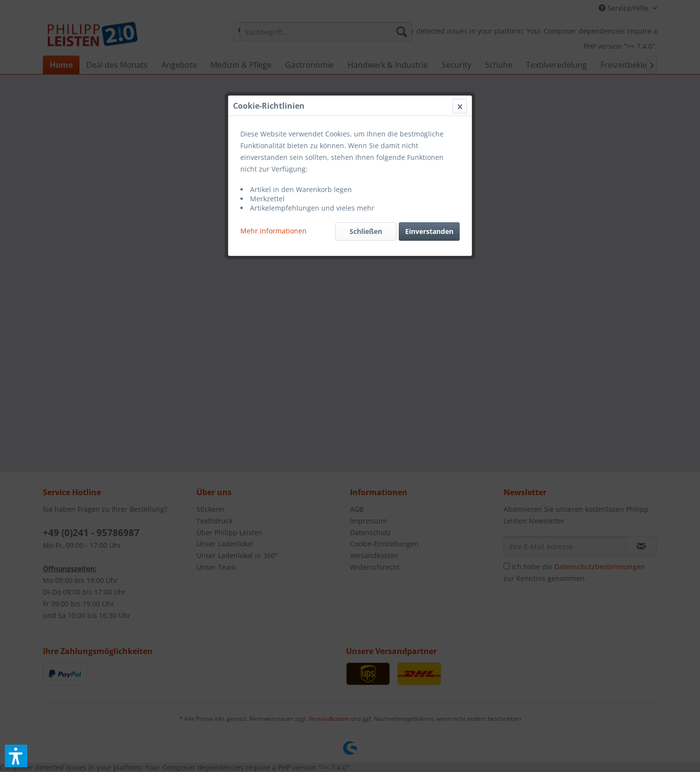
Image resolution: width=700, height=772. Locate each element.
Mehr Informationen (273, 231)
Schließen (366, 231)
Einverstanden (429, 231)
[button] (16, 756)
